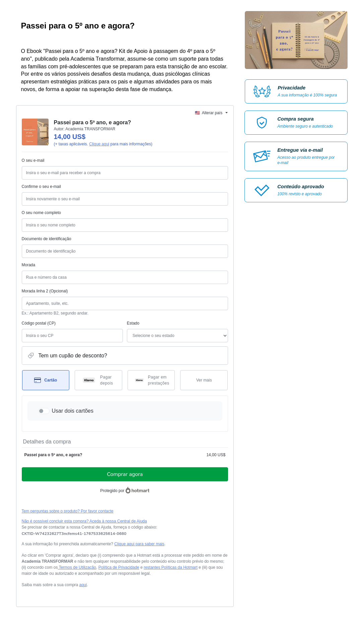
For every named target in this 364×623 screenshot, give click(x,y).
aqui (83, 585)
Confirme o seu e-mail (41, 187)
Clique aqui (99, 144)
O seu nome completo (41, 213)
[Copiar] (74, 534)
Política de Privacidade (119, 567)
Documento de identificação (47, 239)
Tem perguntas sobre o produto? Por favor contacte (68, 511)
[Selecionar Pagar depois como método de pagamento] (98, 380)
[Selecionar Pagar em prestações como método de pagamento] (151, 380)
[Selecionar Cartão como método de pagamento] (46, 380)
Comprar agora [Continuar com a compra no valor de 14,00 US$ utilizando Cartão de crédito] (125, 474)
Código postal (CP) (39, 323)
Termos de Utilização (77, 567)
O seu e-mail (33, 160)
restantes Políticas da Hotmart (171, 567)
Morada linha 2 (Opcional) (45, 291)
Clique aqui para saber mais (139, 544)
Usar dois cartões (73, 411)
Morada (29, 265)
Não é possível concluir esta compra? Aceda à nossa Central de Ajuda (84, 521)
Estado (133, 323)
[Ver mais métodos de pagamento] (204, 380)
